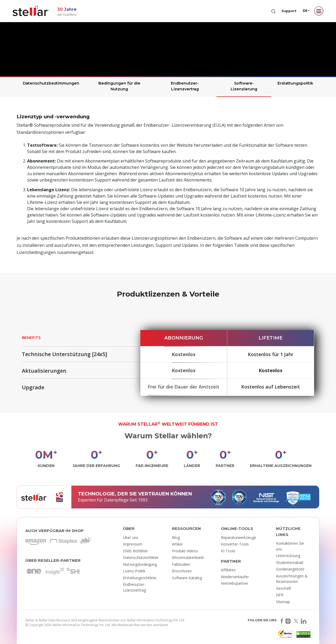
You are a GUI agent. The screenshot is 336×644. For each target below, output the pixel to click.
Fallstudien (181, 564)
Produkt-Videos (185, 551)
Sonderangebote (290, 569)
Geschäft (284, 588)
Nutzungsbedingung (140, 564)
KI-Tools (228, 551)
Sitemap (283, 602)
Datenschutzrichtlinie (141, 557)
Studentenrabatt (290, 562)
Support (289, 11)
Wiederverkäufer (235, 577)
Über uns (131, 537)
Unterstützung (288, 556)
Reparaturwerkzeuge (239, 537)
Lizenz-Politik (134, 571)
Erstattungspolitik (295, 83)
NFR (280, 595)
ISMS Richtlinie (135, 551)
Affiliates (228, 570)
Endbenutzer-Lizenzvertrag (185, 86)
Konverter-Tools (235, 544)
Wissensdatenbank (188, 557)
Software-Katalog (187, 578)
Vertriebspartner (235, 583)
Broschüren (182, 571)
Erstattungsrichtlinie (140, 578)
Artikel (177, 544)
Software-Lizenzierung (244, 86)
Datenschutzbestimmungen (51, 83)
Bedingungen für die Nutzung (119, 86)
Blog (176, 537)
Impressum (133, 544)
